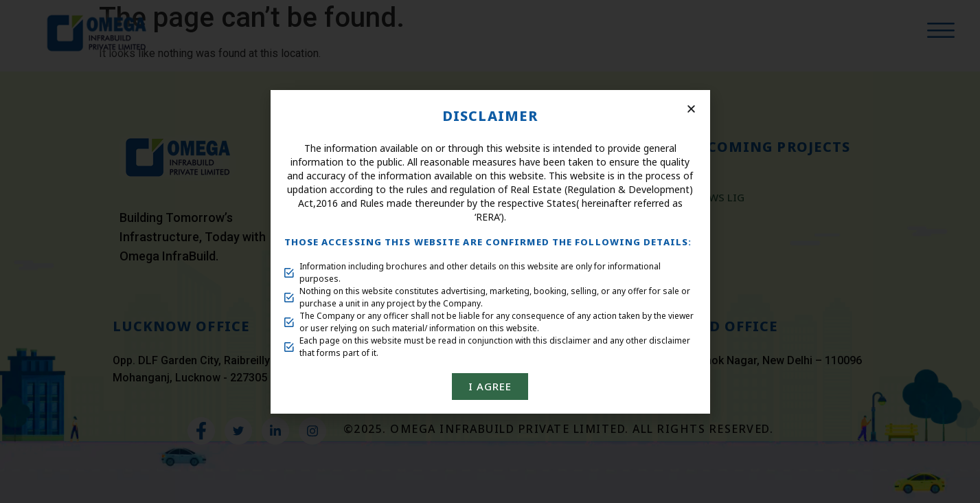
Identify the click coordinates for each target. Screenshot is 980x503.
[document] (490, 252)
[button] (691, 109)
